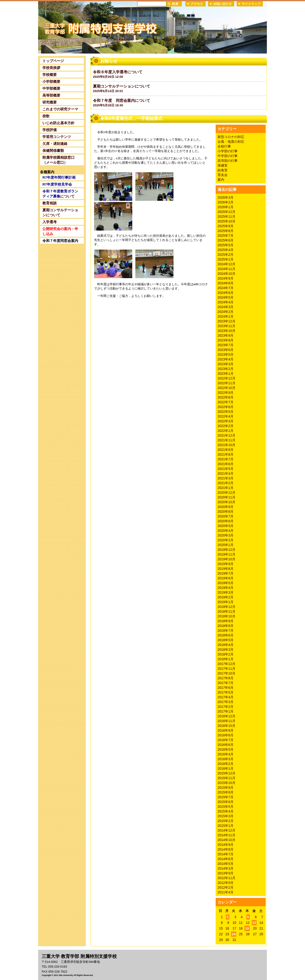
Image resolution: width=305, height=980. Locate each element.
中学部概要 (51, 88)
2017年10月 (226, 673)
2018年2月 (226, 654)
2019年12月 (226, 550)
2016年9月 (226, 730)
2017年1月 (226, 711)
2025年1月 (226, 259)
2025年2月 (226, 255)
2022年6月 (226, 407)
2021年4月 (226, 473)
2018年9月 (226, 621)
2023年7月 (226, 345)
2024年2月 (226, 312)
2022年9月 (226, 393)
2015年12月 (226, 773)
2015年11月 (226, 778)
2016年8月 (226, 735)
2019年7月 (226, 573)
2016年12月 (226, 716)
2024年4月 (226, 302)
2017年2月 (226, 707)
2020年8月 (226, 512)
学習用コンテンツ (57, 137)
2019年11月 (226, 554)
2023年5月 (226, 355)
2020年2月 (226, 540)
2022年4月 (226, 416)
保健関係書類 (53, 150)
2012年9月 (226, 883)
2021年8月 (226, 454)
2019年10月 (226, 559)
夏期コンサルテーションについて (60, 212)
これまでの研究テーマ (60, 109)
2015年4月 (226, 811)
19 (247, 928)
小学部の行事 (228, 151)
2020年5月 (226, 526)
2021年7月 (226, 459)
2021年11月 (226, 440)
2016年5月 (226, 749)
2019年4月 (226, 588)
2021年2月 (226, 483)
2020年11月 (226, 497)
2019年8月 (226, 569)
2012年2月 (226, 887)
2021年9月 (226, 450)
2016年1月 (226, 768)
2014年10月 (226, 840)
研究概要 (50, 102)
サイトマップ (250, 4)
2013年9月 (226, 873)
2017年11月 (226, 669)
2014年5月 (226, 864)
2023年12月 (226, 321)
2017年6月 (226, 688)
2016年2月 (226, 764)
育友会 (223, 175)
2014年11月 (226, 835)
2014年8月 (226, 849)
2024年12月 (226, 264)
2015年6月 (226, 802)
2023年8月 (226, 340)
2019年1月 (226, 602)
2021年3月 (226, 478)
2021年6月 (226, 464)
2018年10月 (226, 616)
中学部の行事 (228, 156)
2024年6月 (226, 293)
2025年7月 (226, 236)
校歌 (46, 116)
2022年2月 (226, 426)
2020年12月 (226, 492)
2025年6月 (226, 240)
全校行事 (224, 146)
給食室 (223, 170)
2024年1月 (226, 316)
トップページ (53, 61)
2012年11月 (226, 878)
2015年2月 (226, 821)
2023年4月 (226, 359)
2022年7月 (226, 402)
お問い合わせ (221, 4)
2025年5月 (226, 245)
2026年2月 (226, 202)
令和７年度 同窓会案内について (122, 101)
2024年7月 (226, 288)
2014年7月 (226, 854)
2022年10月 (226, 388)
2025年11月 (226, 217)
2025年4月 (226, 250)
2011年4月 (226, 892)
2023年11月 (226, 326)
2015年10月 (226, 783)
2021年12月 (226, 435)
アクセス (196, 4)
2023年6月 (226, 350)
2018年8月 (226, 626)
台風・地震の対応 (231, 142)
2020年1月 (226, 545)
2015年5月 (226, 807)
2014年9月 (226, 845)
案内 (221, 180)
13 (254, 923)
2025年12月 (226, 212)
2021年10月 (226, 445)
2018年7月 (226, 630)
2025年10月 (226, 221)
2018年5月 (226, 640)
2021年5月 (226, 469)
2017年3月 (226, 702)
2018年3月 (226, 650)
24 (234, 934)
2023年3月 (226, 364)
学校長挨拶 (51, 68)
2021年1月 (226, 488)
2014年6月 (226, 859)
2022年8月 (226, 397)
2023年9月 (226, 335)
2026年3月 (226, 197)
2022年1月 (226, 431)
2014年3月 (226, 868)
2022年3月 (226, 421)
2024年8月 (226, 283)
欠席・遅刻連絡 (55, 144)
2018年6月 (226, 635)
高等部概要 (51, 95)
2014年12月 (226, 830)
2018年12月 (226, 607)
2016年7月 (226, 740)
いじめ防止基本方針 (58, 123)
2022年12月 (226, 378)
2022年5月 (226, 412)
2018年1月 (226, 659)
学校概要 (50, 75)
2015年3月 (226, 816)
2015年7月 (226, 797)
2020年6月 (226, 521)
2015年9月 (226, 788)
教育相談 (50, 203)
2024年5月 (226, 297)
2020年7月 (226, 516)
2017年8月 (226, 678)
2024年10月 (226, 274)
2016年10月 (226, 726)
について (60, 194)
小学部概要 (51, 81)
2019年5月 (226, 583)
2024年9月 (226, 278)
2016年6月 (226, 745)
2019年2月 (226, 597)
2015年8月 (226, 792)
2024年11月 (226, 269)
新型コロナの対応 (231, 137)
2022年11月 (226, 383)
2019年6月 (226, 578)
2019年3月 (226, 592)
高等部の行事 (228, 161)
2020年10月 (226, 502)
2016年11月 (226, 721)
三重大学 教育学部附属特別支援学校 (84, 27)
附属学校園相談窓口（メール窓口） (58, 160)
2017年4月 (226, 697)
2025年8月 (226, 231)
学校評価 (50, 130)
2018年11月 (226, 611)
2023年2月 (226, 369)
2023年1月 (226, 374)
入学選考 (50, 222)
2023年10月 (226, 331)
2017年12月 (226, 664)
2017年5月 (226, 692)
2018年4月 (226, 645)
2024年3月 (226, 307)
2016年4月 (226, 754)
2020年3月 (226, 535)
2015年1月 (226, 826)
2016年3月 (226, 759)
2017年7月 (226, 683)
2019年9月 (226, 564)
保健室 (223, 165)
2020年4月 (226, 531)
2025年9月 (226, 226)
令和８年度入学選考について (118, 72)
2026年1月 (226, 207)
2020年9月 (226, 507)
